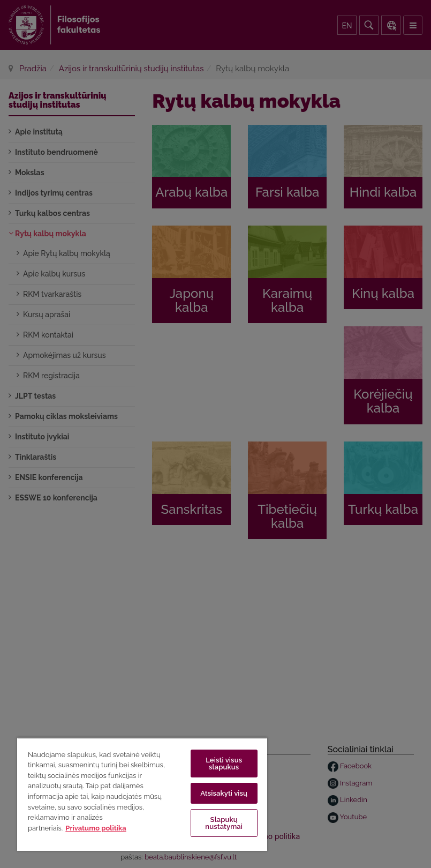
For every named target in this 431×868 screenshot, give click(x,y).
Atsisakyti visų (224, 793)
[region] (142, 794)
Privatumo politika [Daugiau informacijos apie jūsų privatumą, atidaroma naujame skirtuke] (96, 828)
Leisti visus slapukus (224, 764)
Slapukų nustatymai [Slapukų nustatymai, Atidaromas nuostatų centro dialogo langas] (224, 823)
